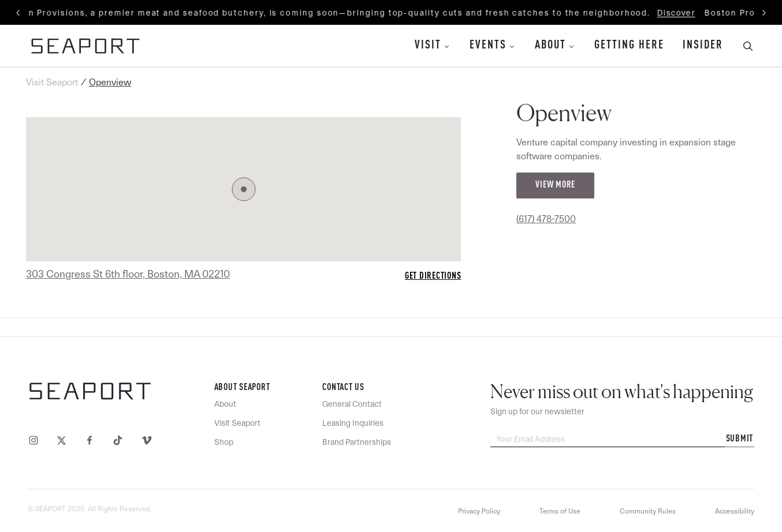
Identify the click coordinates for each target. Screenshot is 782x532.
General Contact (352, 404)
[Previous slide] (18, 13)
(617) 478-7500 (546, 219)
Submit (740, 439)
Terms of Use (560, 511)
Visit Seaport (52, 82)
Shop (224, 442)
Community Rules (648, 511)
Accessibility (735, 511)
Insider (703, 46)
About (550, 46)
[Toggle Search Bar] (743, 46)
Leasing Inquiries (353, 423)
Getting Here (629, 46)
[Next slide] (764, 13)
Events (488, 46)
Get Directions (433, 276)
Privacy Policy (479, 511)
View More (555, 185)
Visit (428, 46)
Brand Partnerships (357, 442)
